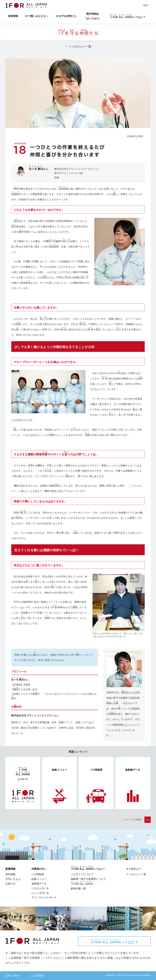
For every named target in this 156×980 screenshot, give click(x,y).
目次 (146, 5)
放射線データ (39, 884)
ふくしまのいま (40, 893)
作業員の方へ (39, 869)
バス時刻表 (38, 874)
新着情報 (13, 16)
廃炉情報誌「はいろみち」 (92, 16)
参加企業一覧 (78, 888)
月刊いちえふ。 (14, 879)
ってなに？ (114, 941)
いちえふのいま (40, 888)
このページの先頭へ (137, 820)
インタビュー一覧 (80, 46)
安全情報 (10, 874)
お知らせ (10, 884)
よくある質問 (36, 976)
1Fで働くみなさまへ (36, 16)
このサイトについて (82, 874)
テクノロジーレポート (44, 897)
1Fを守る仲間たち (66, 16)
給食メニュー (39, 879)
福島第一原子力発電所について (88, 879)
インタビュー (133, 869)
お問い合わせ (12, 976)
